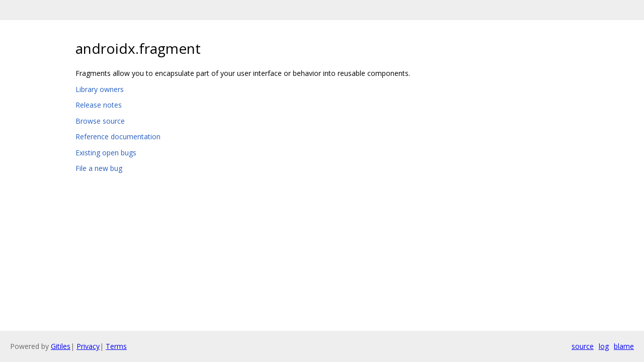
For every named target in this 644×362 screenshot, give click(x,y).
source (583, 346)
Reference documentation (118, 137)
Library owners (100, 89)
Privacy (88, 346)
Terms (116, 346)
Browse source (100, 121)
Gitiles (61, 346)
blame (624, 346)
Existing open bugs (106, 153)
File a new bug (99, 168)
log (604, 346)
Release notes (99, 105)
